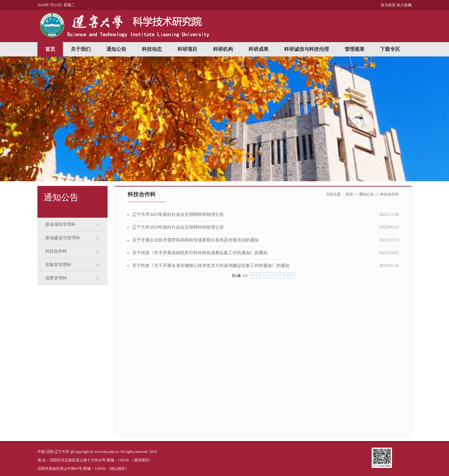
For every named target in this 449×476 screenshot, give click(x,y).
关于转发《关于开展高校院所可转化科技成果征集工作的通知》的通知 (200, 253)
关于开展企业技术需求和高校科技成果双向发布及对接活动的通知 (196, 240)
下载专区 (390, 49)
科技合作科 (56, 251)
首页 (50, 49)
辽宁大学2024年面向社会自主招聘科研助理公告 (178, 227)
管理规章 (355, 49)
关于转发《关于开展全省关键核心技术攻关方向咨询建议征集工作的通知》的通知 (211, 266)
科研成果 (258, 49)
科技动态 (152, 49)
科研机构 (223, 49)
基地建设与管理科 (63, 238)
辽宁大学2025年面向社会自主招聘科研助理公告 (178, 214)
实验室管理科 (58, 265)
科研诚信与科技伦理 (307, 49)
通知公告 (116, 49)
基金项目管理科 (60, 224)
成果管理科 (56, 278)
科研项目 (187, 49)
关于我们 (81, 49)
